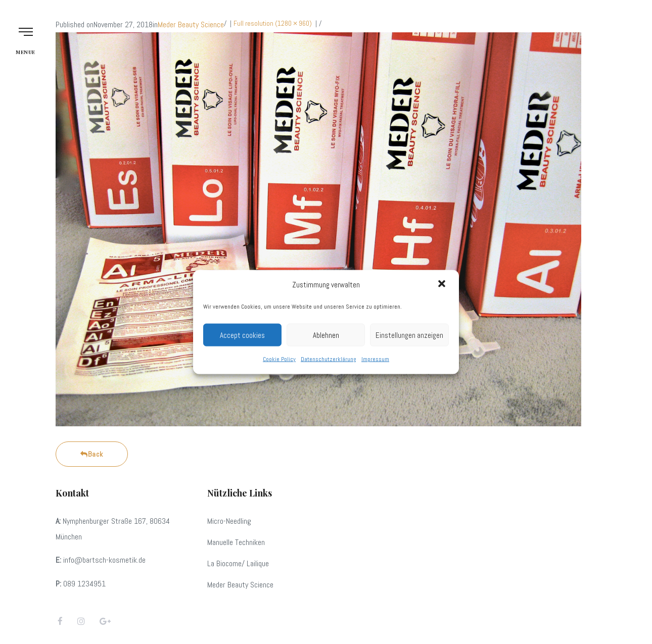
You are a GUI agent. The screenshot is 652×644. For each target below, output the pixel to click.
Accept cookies (242, 335)
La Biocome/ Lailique (238, 563)
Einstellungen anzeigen (409, 335)
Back (92, 454)
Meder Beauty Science (191, 24)
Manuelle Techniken (236, 542)
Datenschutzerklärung (329, 359)
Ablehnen (326, 335)
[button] (443, 284)
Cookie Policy (279, 359)
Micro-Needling (229, 521)
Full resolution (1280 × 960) (273, 23)
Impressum (375, 359)
